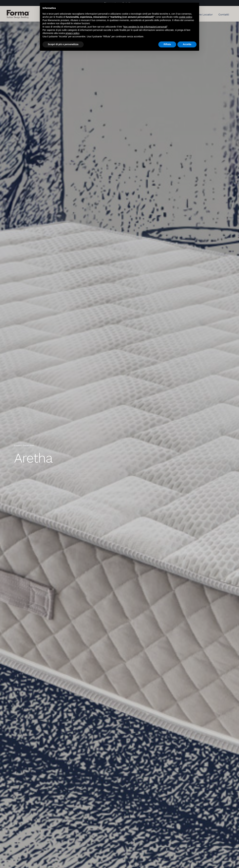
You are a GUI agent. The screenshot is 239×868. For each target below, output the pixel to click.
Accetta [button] (187, 44)
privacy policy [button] (72, 33)
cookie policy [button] (185, 17)
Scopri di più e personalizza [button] (63, 44)
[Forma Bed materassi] (18, 11)
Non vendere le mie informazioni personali (145, 27)
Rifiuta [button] (167, 44)
